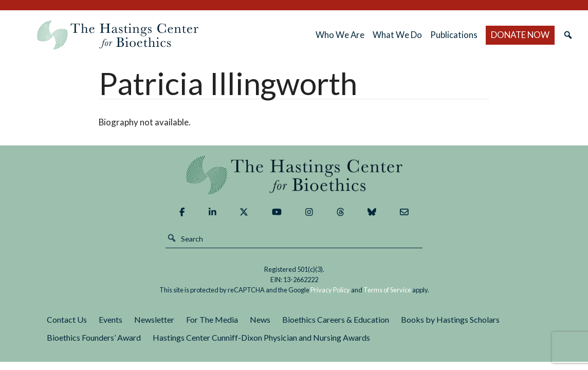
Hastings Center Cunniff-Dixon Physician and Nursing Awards (261, 337)
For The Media (212, 319)
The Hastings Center (294, 175)
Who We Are (340, 35)
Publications (454, 35)
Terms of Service (387, 290)
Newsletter (154, 319)
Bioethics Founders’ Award (94, 337)
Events (111, 319)
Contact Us (67, 319)
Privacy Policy (330, 290)
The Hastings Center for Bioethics (118, 35)
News (260, 319)
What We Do (397, 35)
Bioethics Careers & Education (336, 319)
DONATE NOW (520, 35)
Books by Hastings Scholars (450, 319)
